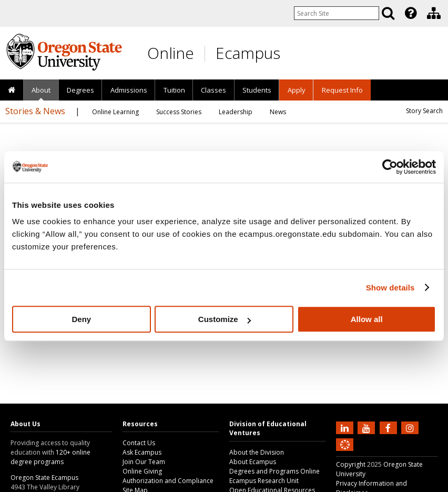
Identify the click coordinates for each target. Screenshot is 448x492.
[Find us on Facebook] (390, 427)
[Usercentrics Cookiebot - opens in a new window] (390, 167)
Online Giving (142, 471)
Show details (390, 288)
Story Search (424, 111)
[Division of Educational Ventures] (434, 13)
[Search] (388, 13)
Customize (225, 319)
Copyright (351, 464)
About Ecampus (253, 462)
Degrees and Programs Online (274, 471)
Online (171, 53)
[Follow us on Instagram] (411, 427)
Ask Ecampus (142, 452)
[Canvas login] (345, 453)
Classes (213, 90)
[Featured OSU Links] (411, 13)
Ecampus (248, 53)
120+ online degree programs (50, 457)
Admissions (129, 90)
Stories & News (35, 111)
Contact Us (139, 443)
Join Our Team (144, 462)
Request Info (342, 90)
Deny (81, 319)
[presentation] (410, 13)
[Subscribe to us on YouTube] (368, 427)
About (41, 90)
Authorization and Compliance (168, 481)
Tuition (174, 90)
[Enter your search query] (337, 13)
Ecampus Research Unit (264, 481)
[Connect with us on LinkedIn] (346, 427)
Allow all (367, 319)
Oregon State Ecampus (44, 478)
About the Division (257, 452)
